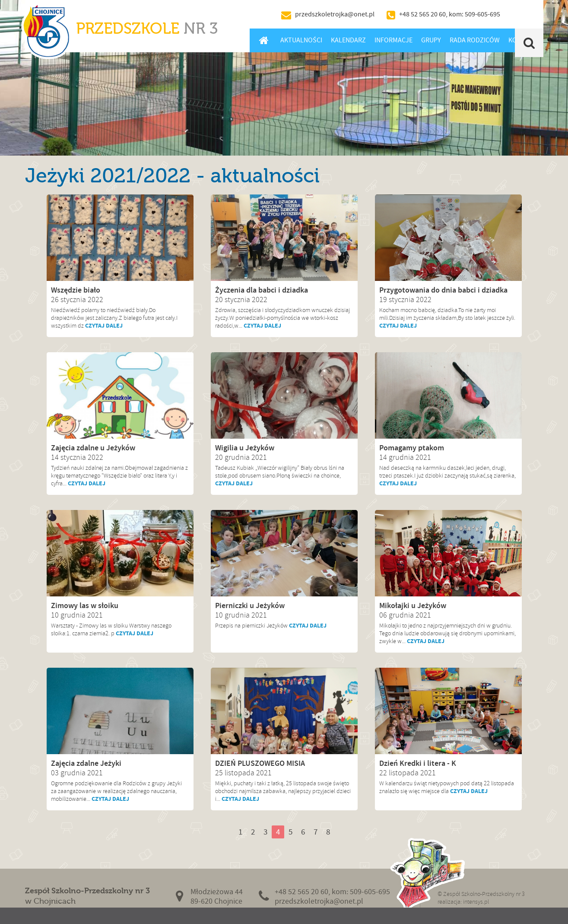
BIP (524, 14)
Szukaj (529, 43)
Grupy (431, 40)
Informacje (393, 40)
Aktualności (301, 40)
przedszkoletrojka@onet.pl (335, 14)
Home (264, 40)
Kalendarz (348, 40)
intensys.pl (476, 902)
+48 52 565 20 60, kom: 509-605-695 (450, 14)
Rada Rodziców (475, 40)
